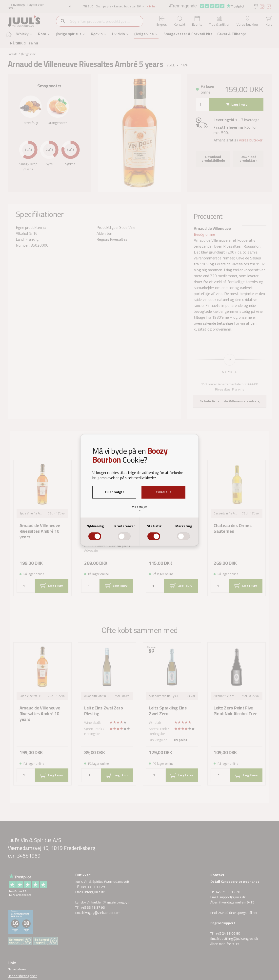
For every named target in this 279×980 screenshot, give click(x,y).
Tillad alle (163, 492)
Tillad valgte (114, 492)
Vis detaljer (139, 508)
